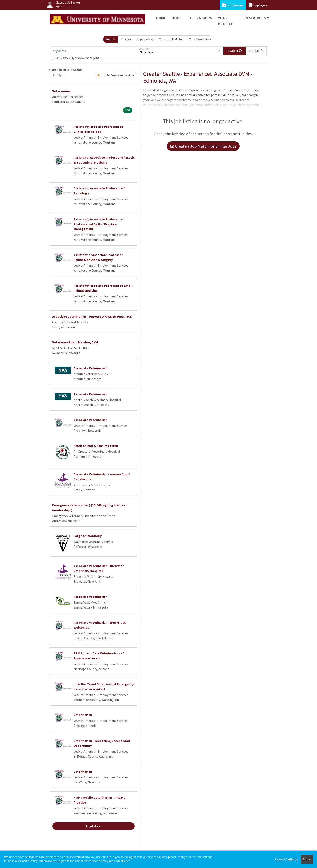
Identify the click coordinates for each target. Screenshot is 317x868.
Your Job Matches (172, 39)
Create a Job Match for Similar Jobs (203, 146)
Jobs (177, 18)
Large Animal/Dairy (88, 536)
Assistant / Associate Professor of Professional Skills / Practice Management (99, 224)
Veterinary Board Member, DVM (75, 342)
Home (161, 18)
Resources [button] (255, 18)
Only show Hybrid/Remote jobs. (78, 58)
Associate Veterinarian (90, 368)
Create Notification (121, 75)
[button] (256, 51)
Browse (126, 39)
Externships (200, 18)
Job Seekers (233, 5)
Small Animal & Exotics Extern (96, 446)
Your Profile (226, 21)
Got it (307, 859)
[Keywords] (94, 51)
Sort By (57, 75)
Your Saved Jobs (200, 39)
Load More (93, 826)
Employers (258, 5)
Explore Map (145, 39)
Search (110, 39)
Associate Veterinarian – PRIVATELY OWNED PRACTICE (92, 316)
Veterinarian (61, 91)
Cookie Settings (286, 859)
